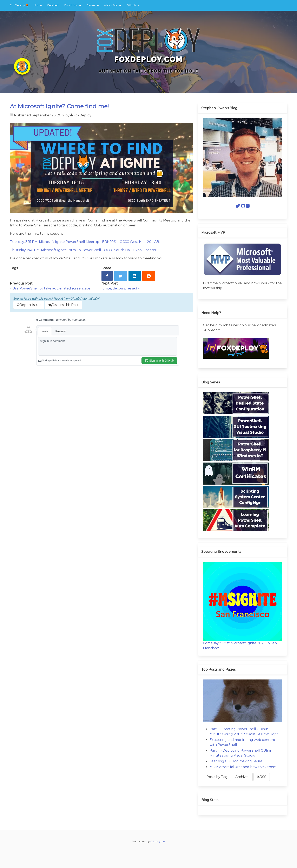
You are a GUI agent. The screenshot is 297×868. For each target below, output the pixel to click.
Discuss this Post (64, 305)
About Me (111, 5)
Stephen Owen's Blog (219, 108)
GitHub (131, 5)
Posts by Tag (217, 777)
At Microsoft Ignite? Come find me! (59, 106)
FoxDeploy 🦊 (19, 5)
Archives (242, 777)
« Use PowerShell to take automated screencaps (50, 288)
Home (38, 5)
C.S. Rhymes (158, 841)
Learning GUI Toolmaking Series (236, 761)
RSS (262, 777)
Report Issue (29, 305)
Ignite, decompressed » (121, 288)
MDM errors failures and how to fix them (243, 767)
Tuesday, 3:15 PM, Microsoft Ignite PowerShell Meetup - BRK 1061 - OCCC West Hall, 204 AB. (85, 242)
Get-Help (53, 5)
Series (91, 5)
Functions (71, 5)
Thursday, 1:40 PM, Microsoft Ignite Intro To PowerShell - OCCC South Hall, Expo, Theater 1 (84, 250)
